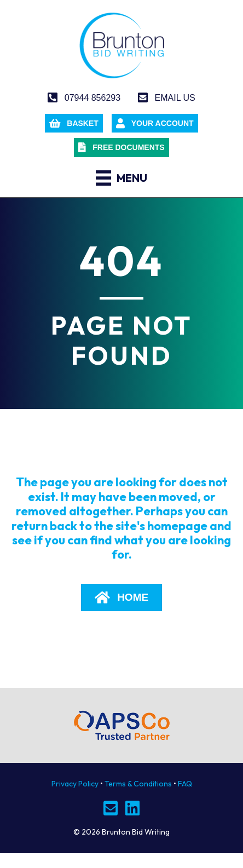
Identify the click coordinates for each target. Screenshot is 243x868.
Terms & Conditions (138, 784)
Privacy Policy (75, 784)
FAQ (185, 784)
